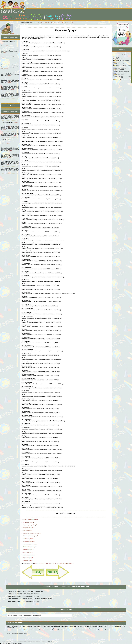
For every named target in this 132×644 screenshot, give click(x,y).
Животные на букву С (29, 555)
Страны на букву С (28, 558)
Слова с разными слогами (122, 60)
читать (16, 41)
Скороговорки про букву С (30, 525)
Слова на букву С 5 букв (29, 547)
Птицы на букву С (28, 552)
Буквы (118, 62)
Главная (117, 57)
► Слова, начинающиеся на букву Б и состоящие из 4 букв (23, 594)
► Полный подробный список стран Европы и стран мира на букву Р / (26, 591)
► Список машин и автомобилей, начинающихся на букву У (23, 601)
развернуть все (118, 54)
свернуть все (126, 54)
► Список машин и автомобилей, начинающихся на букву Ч (23, 596)
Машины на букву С (28, 550)
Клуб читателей (120, 64)
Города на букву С (28, 560)
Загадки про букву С (28, 522)
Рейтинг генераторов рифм (123, 71)
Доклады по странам (121, 68)
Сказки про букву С (28, 539)
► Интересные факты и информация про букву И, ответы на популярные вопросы (29, 599)
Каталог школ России (121, 73)
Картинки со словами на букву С (32, 533)
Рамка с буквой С (28, 530)
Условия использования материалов (12, 643)
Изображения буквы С (29, 528)
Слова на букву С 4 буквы (30, 544)
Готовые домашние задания (123, 79)
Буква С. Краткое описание (30, 519)
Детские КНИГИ (120, 70)
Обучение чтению (120, 59)
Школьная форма (120, 75)
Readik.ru (51, 642)
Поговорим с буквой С (29, 541)
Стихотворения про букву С (30, 536)
